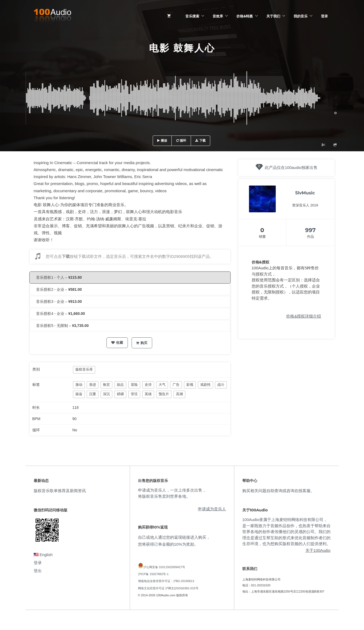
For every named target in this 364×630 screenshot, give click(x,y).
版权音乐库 (84, 369)
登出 (38, 571)
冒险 (134, 385)
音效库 (218, 16)
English (43, 555)
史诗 (148, 385)
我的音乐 (301, 16)
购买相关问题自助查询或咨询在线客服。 (278, 491)
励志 (120, 385)
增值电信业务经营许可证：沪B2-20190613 (166, 581)
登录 (324, 16)
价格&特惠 (245, 16)
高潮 (179, 394)
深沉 (106, 394)
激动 (79, 385)
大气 (162, 385)
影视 (190, 385)
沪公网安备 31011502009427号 (164, 567)
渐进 (93, 385)
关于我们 (273, 16)
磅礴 (120, 394)
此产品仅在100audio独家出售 (291, 167)
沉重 (93, 394)
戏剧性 (206, 385)
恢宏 (106, 385)
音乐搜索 (192, 16)
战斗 (221, 385)
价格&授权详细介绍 (304, 316)
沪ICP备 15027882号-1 (153, 574)
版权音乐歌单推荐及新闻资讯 (60, 491)
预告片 (164, 394)
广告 (176, 385)
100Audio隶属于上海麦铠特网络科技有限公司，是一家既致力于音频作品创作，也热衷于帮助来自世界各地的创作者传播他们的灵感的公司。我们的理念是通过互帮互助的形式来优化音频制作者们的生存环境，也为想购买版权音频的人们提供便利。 (286, 532)
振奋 (79, 394)
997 (311, 230)
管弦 (134, 394)
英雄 (148, 394)
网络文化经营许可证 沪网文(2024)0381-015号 (168, 588)
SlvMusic (305, 193)
